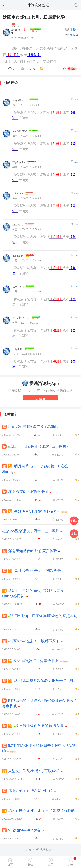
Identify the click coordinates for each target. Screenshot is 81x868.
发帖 (74, 534)
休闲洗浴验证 (39, 5)
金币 (51, 865)
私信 (30, 865)
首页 (10, 865)
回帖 (74, 521)
